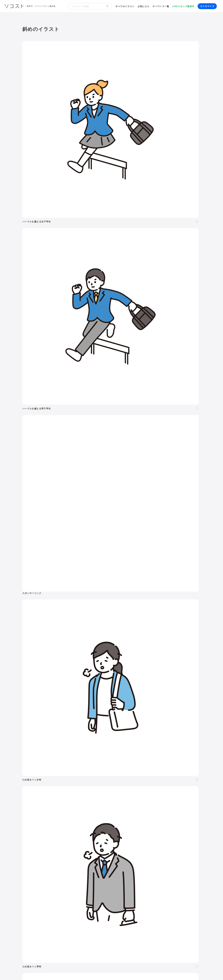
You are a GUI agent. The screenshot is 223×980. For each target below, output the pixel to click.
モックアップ (62, 862)
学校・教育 (122, 729)
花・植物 (104, 828)
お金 (107, 729)
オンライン (124, 835)
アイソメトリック (172, 737)
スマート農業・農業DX (48, 847)
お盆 (177, 800)
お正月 (39, 800)
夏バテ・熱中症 (175, 820)
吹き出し (41, 862)
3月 (68, 793)
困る (62, 777)
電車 (172, 828)
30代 (76, 755)
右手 (108, 770)
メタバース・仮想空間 (144, 843)
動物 (28, 737)
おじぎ (84, 777)
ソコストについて (31, 972)
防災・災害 (69, 847)
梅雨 (146, 800)
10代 (61, 755)
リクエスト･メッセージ (83, 972)
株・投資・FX (154, 835)
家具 (109, 824)
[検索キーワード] (86, 6)
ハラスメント (57, 835)
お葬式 (84, 820)
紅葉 (38, 804)
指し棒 (131, 777)
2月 (62, 793)
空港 (134, 828)
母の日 (91, 800)
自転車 (180, 828)
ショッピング (154, 824)
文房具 (124, 824)
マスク (161, 820)
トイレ (141, 824)
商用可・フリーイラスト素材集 (41, 6)
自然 (183, 729)
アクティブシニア (95, 824)
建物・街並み (155, 729)
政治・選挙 (124, 828)
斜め (71, 770)
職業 (38, 835)
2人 (44, 762)
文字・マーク (147, 737)
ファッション (170, 824)
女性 (45, 755)
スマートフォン (70, 854)
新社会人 (71, 835)
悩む (45, 777)
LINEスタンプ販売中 (183, 6)
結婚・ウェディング (61, 820)
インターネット (89, 854)
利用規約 (48, 972)
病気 (99, 820)
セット (86, 862)
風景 (95, 828)
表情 (38, 777)
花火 (170, 800)
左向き (88, 770)
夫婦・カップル (73, 762)
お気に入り (144, 6)
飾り (50, 862)
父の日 (101, 800)
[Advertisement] (173, 69)
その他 (192, 737)
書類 (133, 824)
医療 (39, 737)
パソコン (41, 854)
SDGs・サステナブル (47, 843)
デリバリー (56, 828)
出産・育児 (42, 820)
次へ (145, 667)
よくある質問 (62, 972)
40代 (83, 755)
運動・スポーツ (44, 824)
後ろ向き (99, 770)
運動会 (155, 800)
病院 (92, 820)
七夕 (163, 800)
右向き (79, 770)
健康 (71, 737)
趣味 (67, 828)
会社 (45, 835)
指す (122, 777)
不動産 (167, 835)
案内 (108, 777)
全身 (38, 770)
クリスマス (49, 804)
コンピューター (108, 854)
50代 (91, 755)
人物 (28, 729)
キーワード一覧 (161, 6)
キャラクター (83, 828)
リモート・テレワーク (104, 835)
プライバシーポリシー (126, 972)
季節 (71, 729)
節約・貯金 (42, 828)
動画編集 (123, 854)
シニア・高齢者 (116, 755)
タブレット (54, 854)
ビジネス (56, 729)
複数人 (52, 762)
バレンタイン (78, 800)
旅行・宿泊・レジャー (151, 828)
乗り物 (117, 737)
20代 (68, 755)
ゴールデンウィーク (117, 800)
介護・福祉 (55, 737)
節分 (66, 800)
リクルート (84, 835)
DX (111, 843)
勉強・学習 (138, 835)
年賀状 (49, 800)
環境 (172, 729)
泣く (76, 777)
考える (53, 777)
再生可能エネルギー (72, 843)
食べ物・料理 (99, 737)
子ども (151, 755)
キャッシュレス (188, 824)
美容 (82, 737)
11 (137, 667)
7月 (93, 793)
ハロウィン (187, 800)
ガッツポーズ (97, 777)
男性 (38, 755)
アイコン (76, 862)
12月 (127, 793)
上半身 (46, 770)
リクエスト (98, 862)
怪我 (106, 820)
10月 (111, 793)
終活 (76, 820)
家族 (60, 762)
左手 (115, 770)
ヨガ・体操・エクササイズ (69, 824)
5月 (80, 793)
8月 (99, 793)
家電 (116, 824)
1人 (38, 762)
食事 (123, 820)
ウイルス (151, 820)
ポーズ (41, 729)
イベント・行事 (89, 729)
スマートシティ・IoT (96, 843)
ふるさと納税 (122, 843)
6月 (87, 793)
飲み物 (131, 820)
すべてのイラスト (125, 6)
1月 (56, 793)
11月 (119, 793)
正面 (59, 770)
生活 (138, 729)
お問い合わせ (105, 972)
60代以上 (101, 755)
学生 (160, 755)
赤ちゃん (131, 755)
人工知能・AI (165, 843)
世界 (113, 828)
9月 (105, 793)
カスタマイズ (207, 6)
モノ (130, 737)
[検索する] (107, 6)
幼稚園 (142, 755)
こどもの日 (136, 800)
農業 (177, 843)
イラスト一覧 (194, 713)
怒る (69, 777)
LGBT (53, 755)
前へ (78, 667)
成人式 (58, 800)
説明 (115, 777)
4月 (74, 793)
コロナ (140, 820)
